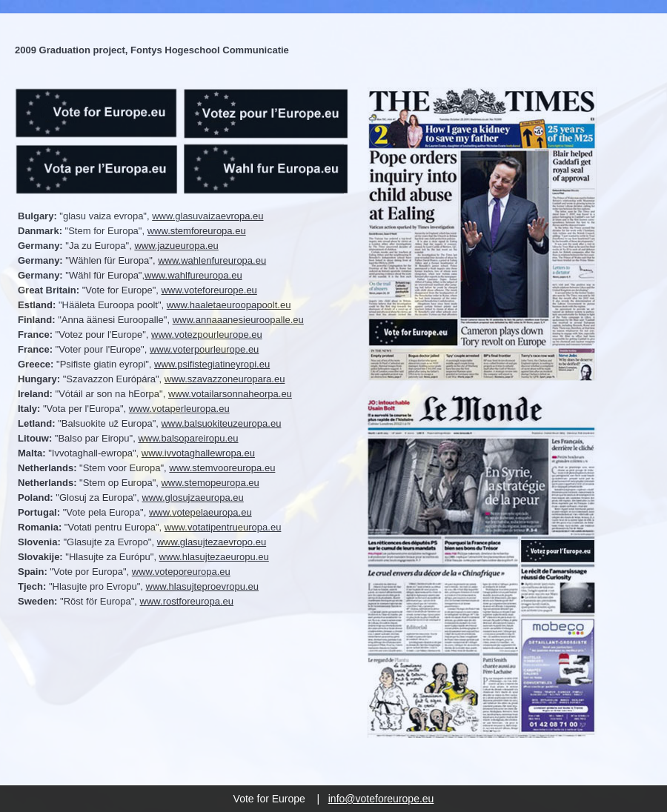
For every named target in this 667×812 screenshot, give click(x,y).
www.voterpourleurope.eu (204, 349)
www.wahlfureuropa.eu (193, 275)
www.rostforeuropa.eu (187, 601)
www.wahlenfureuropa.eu (212, 260)
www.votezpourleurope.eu (207, 335)
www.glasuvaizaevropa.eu (208, 216)
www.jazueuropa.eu (176, 246)
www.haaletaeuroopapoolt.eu (229, 305)
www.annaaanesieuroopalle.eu (238, 320)
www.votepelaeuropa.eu (200, 512)
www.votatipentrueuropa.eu (223, 527)
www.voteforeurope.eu (209, 290)
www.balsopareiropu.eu (188, 438)
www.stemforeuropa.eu (197, 231)
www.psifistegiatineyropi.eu (212, 364)
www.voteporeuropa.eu (181, 572)
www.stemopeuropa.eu (210, 483)
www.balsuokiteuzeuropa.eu (221, 423)
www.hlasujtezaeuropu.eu (214, 557)
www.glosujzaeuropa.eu (192, 497)
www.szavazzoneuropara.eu (225, 379)
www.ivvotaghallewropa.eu (198, 453)
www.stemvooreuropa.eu (222, 468)
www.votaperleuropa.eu (179, 409)
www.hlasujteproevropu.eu (202, 586)
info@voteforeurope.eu (381, 799)
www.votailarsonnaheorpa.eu (230, 394)
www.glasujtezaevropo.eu (212, 542)
